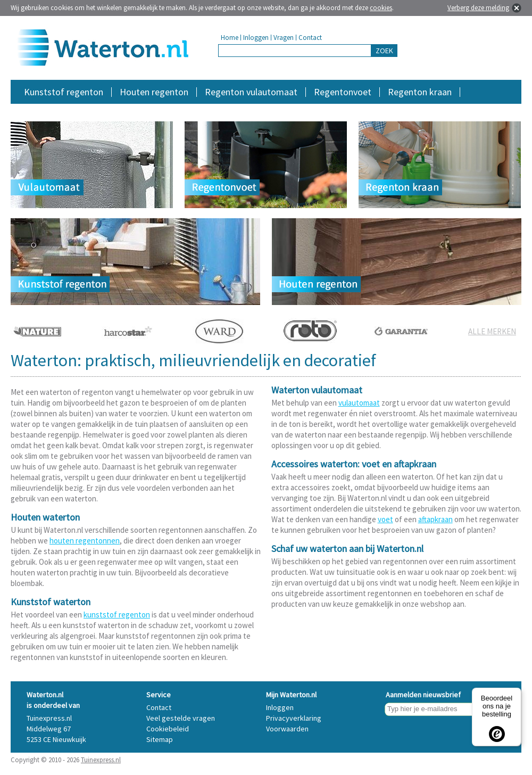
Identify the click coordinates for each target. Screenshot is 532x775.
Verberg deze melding (478, 8)
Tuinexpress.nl (101, 760)
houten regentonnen (85, 541)
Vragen (284, 38)
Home (230, 38)
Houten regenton (154, 92)
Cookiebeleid (168, 729)
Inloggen (256, 38)
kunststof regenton (117, 615)
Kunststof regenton (64, 92)
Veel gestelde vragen (181, 718)
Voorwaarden (287, 729)
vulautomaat (359, 403)
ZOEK (384, 51)
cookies (381, 8)
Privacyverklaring (294, 718)
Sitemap (160, 739)
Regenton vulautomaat (251, 92)
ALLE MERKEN (492, 331)
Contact (310, 38)
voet (385, 519)
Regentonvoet (343, 92)
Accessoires (475, 109)
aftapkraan (435, 519)
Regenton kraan (420, 92)
